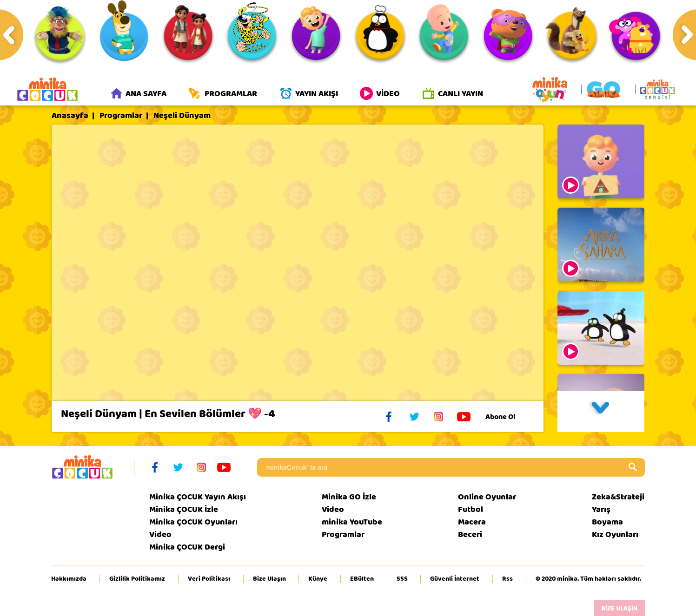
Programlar (121, 116)
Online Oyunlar (487, 497)
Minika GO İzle (349, 497)
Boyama (607, 522)
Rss (507, 579)
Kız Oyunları (615, 534)
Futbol (471, 509)
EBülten (362, 579)
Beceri (470, 534)
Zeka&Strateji (618, 497)
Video (160, 534)
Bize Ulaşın (269, 579)
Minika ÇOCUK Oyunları (193, 522)
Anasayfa (70, 116)
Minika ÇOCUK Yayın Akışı (198, 497)
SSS (402, 579)
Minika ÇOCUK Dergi (187, 547)
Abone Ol (507, 417)
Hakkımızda (69, 579)
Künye (318, 579)
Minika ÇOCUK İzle (184, 509)
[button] (601, 412)
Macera (472, 522)
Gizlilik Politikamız (137, 579)
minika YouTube (352, 522)
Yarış (601, 509)
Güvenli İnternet (455, 579)
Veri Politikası (209, 579)
